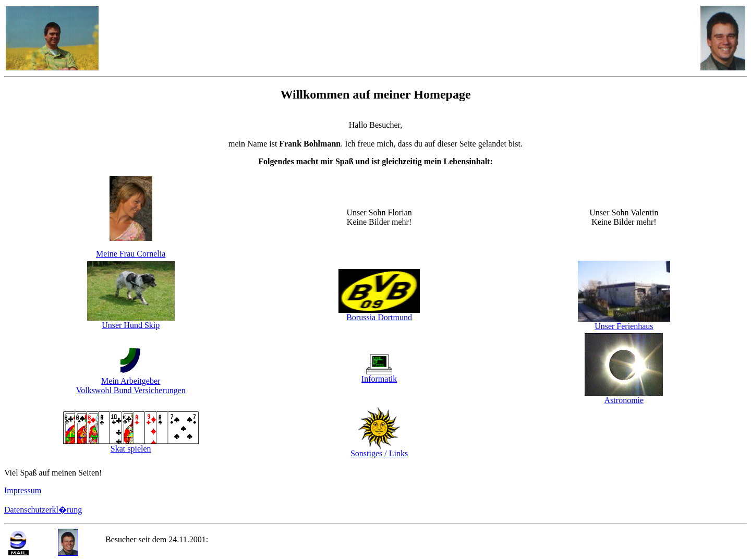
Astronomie (624, 400)
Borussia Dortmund (379, 317)
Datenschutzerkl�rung (43, 510)
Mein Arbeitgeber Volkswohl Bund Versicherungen (131, 386)
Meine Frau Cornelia (131, 254)
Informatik (379, 379)
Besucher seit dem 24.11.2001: (158, 539)
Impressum (23, 490)
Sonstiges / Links (379, 450)
